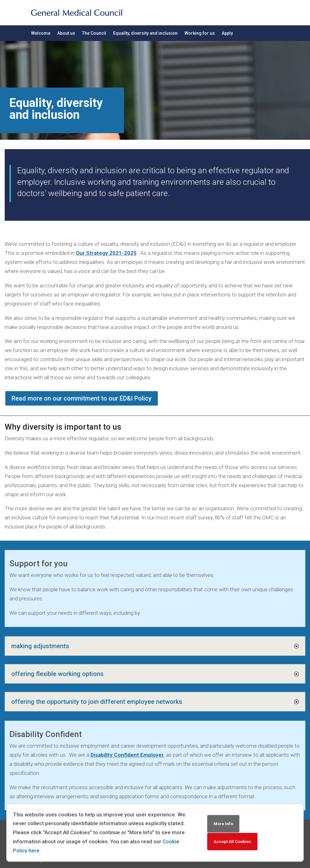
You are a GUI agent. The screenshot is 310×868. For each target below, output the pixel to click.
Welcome (41, 33)
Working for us (200, 33)
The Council (94, 33)
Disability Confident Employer (127, 755)
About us (66, 33)
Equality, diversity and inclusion (145, 33)
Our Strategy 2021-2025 (106, 253)
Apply (227, 33)
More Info (223, 824)
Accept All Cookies (232, 842)
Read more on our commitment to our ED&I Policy (82, 398)
